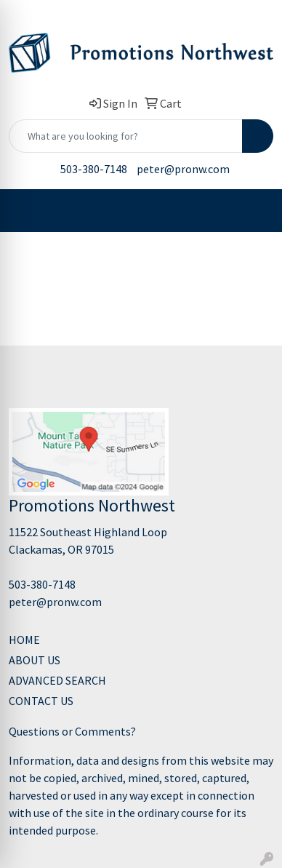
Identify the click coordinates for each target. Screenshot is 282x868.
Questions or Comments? (72, 731)
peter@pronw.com (183, 169)
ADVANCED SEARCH (57, 680)
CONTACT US (41, 701)
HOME (24, 640)
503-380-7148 (94, 169)
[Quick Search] (126, 136)
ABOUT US (35, 660)
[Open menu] (253, 210)
